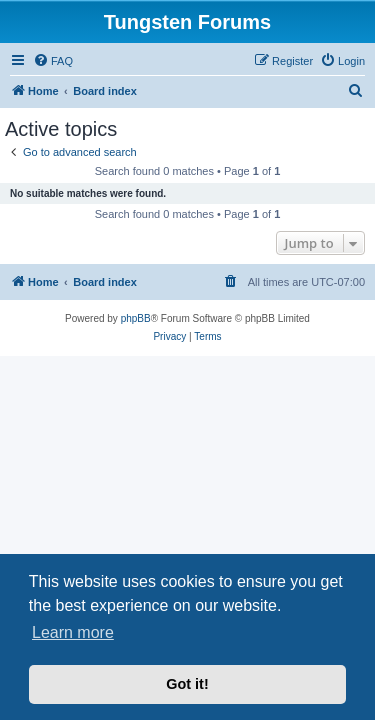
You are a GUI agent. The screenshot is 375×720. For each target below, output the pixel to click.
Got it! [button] (187, 684)
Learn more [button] (73, 632)
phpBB (136, 318)
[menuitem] (53, 61)
